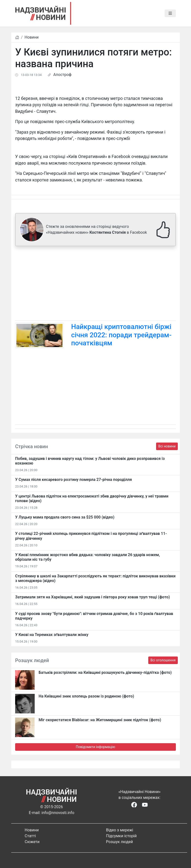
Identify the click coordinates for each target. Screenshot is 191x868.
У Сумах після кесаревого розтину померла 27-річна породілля (74, 480)
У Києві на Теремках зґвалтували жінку (52, 635)
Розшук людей (119, 842)
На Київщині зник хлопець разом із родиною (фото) (86, 696)
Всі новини (167, 446)
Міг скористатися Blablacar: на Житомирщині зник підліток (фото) (100, 720)
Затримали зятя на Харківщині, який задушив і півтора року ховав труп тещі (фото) (93, 597)
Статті (30, 836)
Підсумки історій (121, 836)
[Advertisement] (95, 284)
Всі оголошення (163, 660)
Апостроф (62, 75)
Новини (32, 37)
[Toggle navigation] (170, 13)
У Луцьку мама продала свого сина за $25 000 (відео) (65, 517)
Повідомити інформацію (95, 747)
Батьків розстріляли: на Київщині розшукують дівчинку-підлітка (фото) (105, 672)
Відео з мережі (120, 830)
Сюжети (32, 842)
